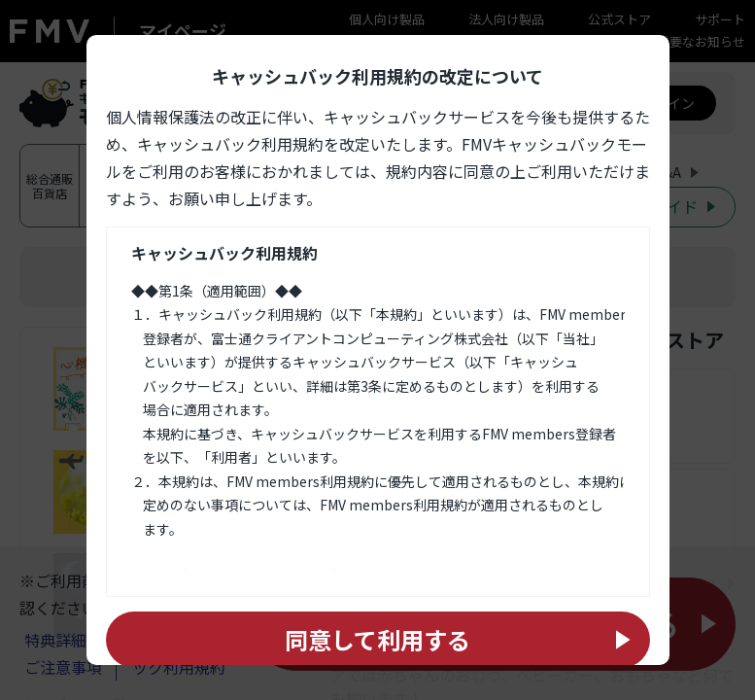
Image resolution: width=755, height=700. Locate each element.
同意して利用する (377, 639)
